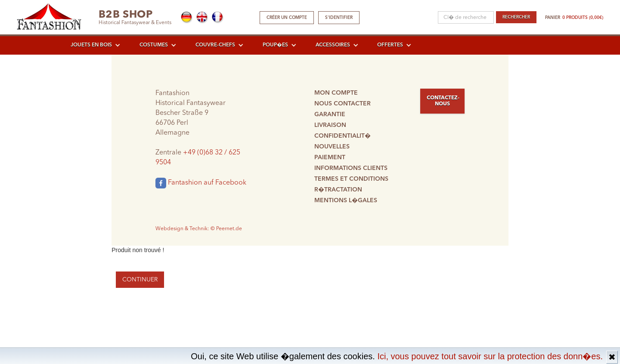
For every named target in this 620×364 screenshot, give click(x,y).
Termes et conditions (351, 179)
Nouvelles (332, 147)
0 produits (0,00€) (583, 18)
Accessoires (333, 45)
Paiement (330, 157)
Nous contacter (343, 104)
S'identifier (339, 18)
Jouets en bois (91, 45)
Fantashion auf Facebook (201, 183)
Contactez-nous (443, 101)
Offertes (390, 45)
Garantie (330, 114)
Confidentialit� (343, 136)
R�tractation (338, 190)
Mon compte (336, 93)
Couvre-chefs (215, 45)
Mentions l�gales (346, 201)
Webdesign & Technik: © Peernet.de (199, 229)
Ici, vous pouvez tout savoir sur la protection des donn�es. (490, 356)
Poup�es (275, 45)
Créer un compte (287, 18)
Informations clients (351, 168)
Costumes (154, 45)
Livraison (330, 125)
